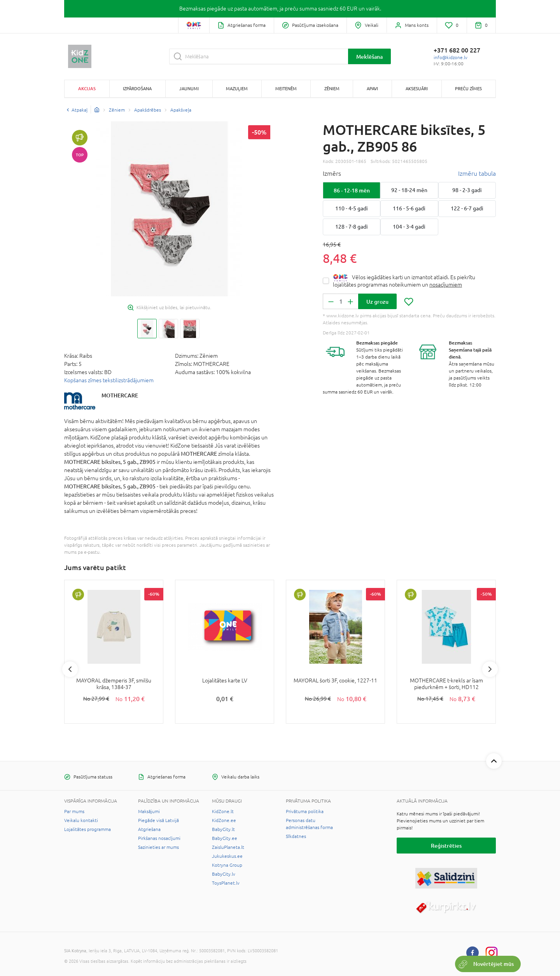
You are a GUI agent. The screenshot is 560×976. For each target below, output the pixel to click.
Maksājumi (149, 812)
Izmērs (332, 173)
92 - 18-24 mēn (409, 190)
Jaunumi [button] (189, 88)
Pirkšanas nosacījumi (159, 838)
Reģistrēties (446, 846)
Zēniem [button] (332, 88)
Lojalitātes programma (87, 829)
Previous (70, 669)
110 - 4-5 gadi (352, 208)
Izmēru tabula (477, 173)
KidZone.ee (224, 820)
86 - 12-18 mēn (352, 190)
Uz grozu (377, 302)
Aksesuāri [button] (417, 88)
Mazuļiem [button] (237, 88)
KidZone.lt (223, 812)
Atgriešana (149, 829)
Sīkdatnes (296, 836)
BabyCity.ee (225, 838)
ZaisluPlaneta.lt (228, 847)
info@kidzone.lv (451, 58)
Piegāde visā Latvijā (158, 820)
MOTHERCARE (120, 395)
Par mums (74, 812)
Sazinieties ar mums (158, 847)
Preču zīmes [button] (468, 88)
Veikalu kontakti (81, 820)
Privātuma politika (305, 812)
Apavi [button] (372, 88)
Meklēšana (369, 57)
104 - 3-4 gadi (409, 227)
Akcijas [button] (87, 88)
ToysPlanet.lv (226, 883)
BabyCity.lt (223, 829)
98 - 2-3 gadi (467, 190)
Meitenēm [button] (286, 88)
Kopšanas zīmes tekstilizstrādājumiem (109, 380)
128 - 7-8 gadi (352, 227)
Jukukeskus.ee (227, 856)
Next (490, 669)
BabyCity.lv (224, 874)
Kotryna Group (227, 865)
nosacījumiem (446, 285)
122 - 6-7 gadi (467, 208)
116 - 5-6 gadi (409, 208)
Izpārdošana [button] (137, 88)
